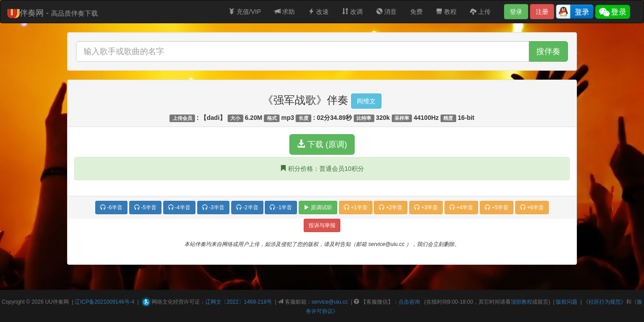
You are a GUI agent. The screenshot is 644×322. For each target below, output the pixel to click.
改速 (318, 12)
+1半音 (356, 208)
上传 (480, 12)
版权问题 (567, 302)
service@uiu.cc (330, 302)
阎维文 (366, 101)
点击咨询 (409, 302)
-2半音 (247, 208)
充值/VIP (245, 12)
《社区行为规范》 (605, 302)
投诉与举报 (322, 225)
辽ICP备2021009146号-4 (104, 302)
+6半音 (532, 208)
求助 (285, 12)
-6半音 (111, 208)
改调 (352, 12)
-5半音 (145, 208)
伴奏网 (61, 302)
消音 (386, 12)
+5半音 (497, 208)
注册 (542, 12)
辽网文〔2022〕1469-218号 (239, 302)
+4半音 (461, 208)
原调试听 (318, 208)
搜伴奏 (548, 51)
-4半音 (179, 208)
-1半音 (281, 208)
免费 (416, 12)
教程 (446, 12)
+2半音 (391, 208)
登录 (516, 12)
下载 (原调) (322, 144)
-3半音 (213, 208)
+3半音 (426, 208)
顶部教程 (521, 302)
